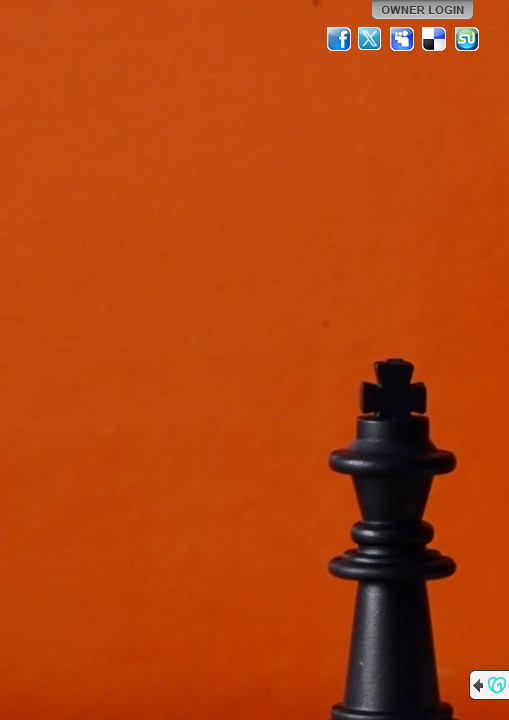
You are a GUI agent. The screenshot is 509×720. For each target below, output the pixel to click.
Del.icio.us (435, 39)
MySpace (403, 39)
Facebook (339, 39)
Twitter (371, 39)
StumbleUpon (467, 39)
